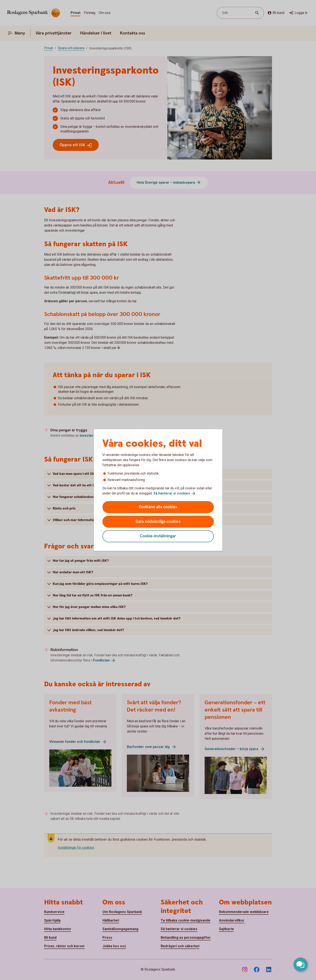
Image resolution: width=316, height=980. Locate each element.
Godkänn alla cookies (158, 507)
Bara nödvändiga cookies (158, 522)
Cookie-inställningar (158, 536)
